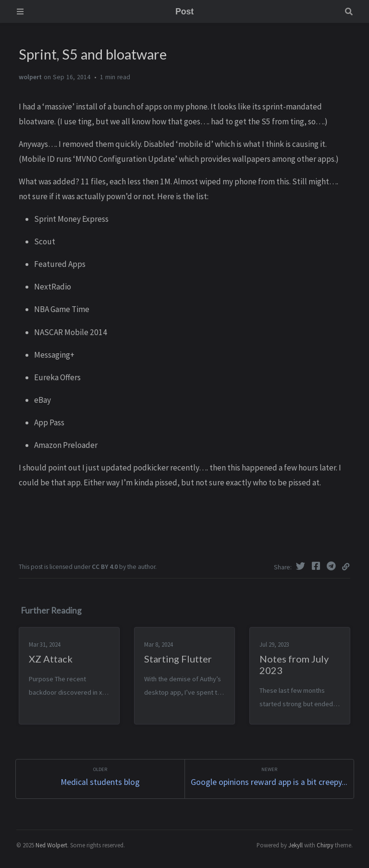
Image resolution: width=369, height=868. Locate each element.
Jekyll (295, 845)
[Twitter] (302, 566)
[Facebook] (317, 566)
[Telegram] (332, 566)
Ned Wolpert (51, 845)
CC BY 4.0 (105, 567)
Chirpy (325, 845)
